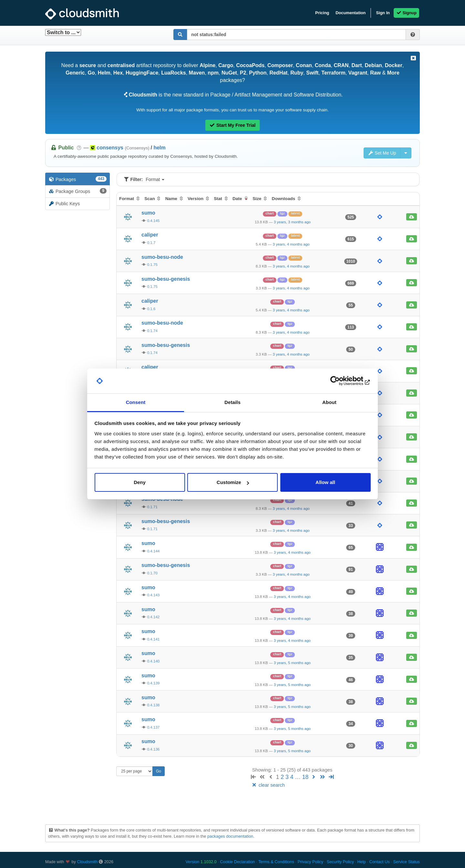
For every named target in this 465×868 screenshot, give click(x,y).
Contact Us (379, 862)
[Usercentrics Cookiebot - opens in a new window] (342, 381)
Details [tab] (232, 402)
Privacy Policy (311, 862)
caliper (150, 235)
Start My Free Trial (233, 125)
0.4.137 (154, 727)
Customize (233, 482)
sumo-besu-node (162, 257)
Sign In (383, 13)
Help (361, 862)
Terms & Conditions (276, 862)
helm (159, 148)
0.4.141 (154, 639)
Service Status (406, 862)
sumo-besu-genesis (166, 279)
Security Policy (340, 862)
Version (201, 862)
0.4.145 (154, 221)
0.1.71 (152, 507)
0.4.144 (154, 551)
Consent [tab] (136, 402)
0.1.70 (152, 573)
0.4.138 (154, 705)
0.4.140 (154, 661)
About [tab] (329, 402)
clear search (268, 785)
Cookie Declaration (237, 862)
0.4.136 (154, 749)
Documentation (351, 13)
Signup (406, 13)
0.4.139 (154, 683)
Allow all (325, 482)
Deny (140, 482)
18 (305, 777)
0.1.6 (151, 309)
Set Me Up (382, 153)
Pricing (322, 13)
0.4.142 (154, 617)
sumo (148, 213)
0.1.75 (152, 265)
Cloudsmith (88, 862)
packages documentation (230, 836)
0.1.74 (152, 331)
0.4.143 (154, 595)
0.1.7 (151, 243)
